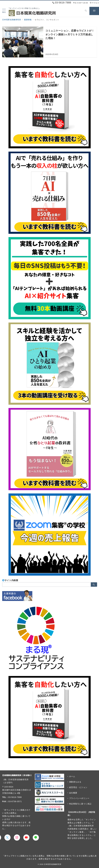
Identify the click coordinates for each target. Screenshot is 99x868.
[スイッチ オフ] (86, 11)
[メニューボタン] (4, 11)
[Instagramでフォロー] (17, 838)
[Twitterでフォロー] (7, 838)
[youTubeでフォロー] (26, 838)
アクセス (94, 3)
